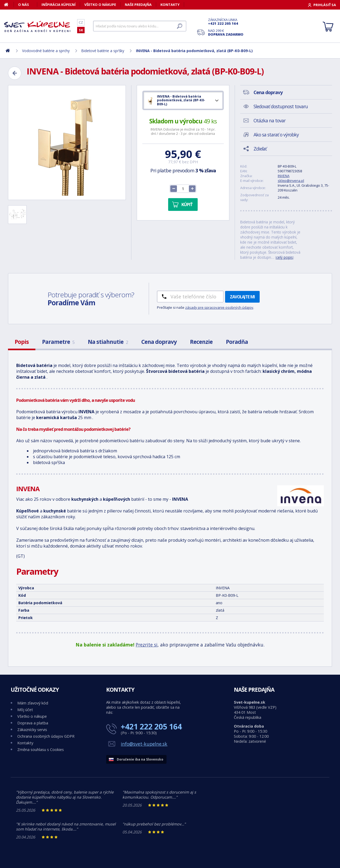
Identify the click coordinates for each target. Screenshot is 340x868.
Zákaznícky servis (32, 730)
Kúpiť (187, 205)
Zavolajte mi (242, 297)
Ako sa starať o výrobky (276, 135)
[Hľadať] (140, 26)
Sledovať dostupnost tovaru (281, 106)
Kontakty (170, 5)
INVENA (284, 176)
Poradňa (237, 342)
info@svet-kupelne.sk (144, 744)
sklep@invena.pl (291, 181)
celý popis (285, 257)
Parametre (58, 342)
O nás (24, 5)
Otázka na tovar (269, 120)
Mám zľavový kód (33, 703)
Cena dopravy (159, 342)
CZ (81, 22)
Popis (22, 342)
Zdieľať (260, 149)
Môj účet (25, 710)
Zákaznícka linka (226, 22)
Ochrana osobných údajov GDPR (46, 736)
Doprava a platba (33, 723)
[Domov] (9, 5)
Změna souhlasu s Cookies (41, 750)
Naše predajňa (138, 5)
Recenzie (201, 342)
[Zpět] (15, 73)
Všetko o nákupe (100, 5)
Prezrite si (147, 645)
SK (81, 30)
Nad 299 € (226, 32)
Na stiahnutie (108, 342)
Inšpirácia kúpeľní (59, 5)
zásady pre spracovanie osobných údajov (219, 307)
